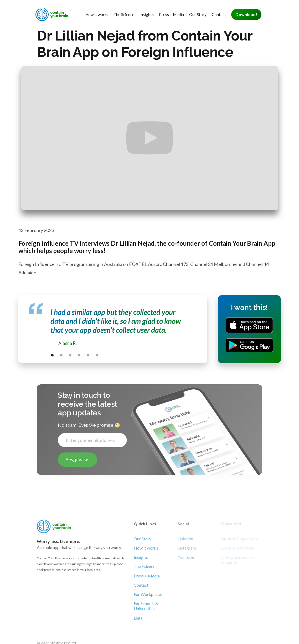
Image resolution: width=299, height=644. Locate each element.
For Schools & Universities (146, 606)
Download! (246, 14)
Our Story (198, 14)
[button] (52, 355)
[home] (52, 14)
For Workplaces (148, 594)
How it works (97, 14)
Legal (139, 618)
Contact (219, 14)
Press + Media (171, 14)
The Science (124, 14)
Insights (147, 14)
